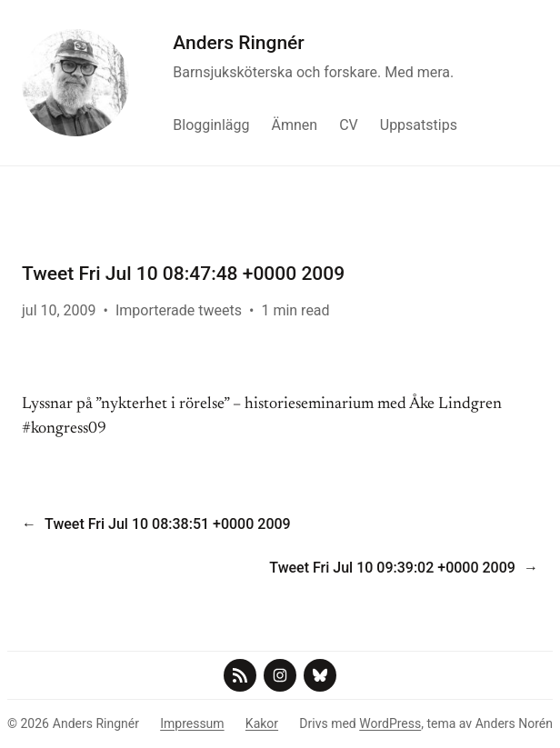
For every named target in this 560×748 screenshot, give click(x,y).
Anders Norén (514, 723)
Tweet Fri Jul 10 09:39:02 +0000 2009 (392, 568)
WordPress (390, 723)
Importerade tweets (179, 310)
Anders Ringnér (239, 43)
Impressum (192, 723)
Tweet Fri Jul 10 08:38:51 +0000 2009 (168, 524)
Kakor (262, 723)
